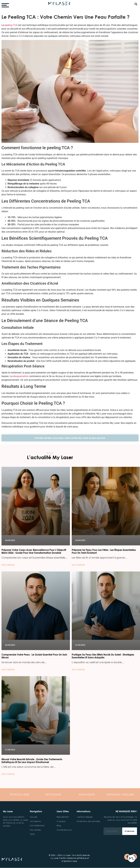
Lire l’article (8, 565)
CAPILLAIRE (120, 794)
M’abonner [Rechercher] (130, 831)
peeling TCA (11, 25)
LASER (20, 794)
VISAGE (87, 794)
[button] (136, 4)
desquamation (21, 376)
